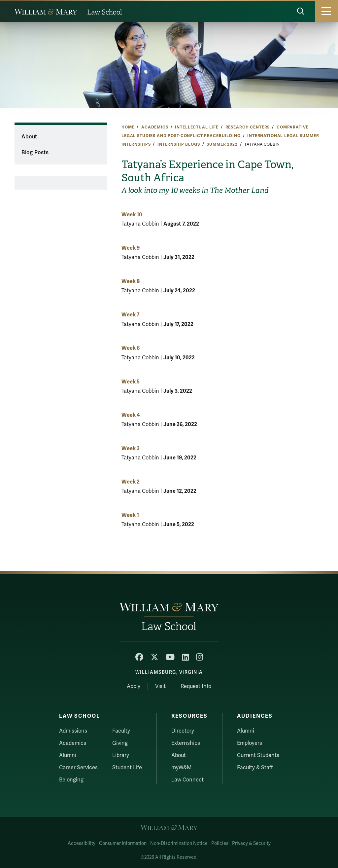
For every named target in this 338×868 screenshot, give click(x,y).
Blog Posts (35, 153)
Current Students (258, 755)
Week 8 (131, 281)
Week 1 (130, 515)
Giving (120, 743)
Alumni (68, 755)
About (29, 137)
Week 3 (131, 448)
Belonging (71, 780)
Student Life (127, 768)
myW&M (182, 768)
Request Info (196, 686)
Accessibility (82, 843)
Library (121, 755)
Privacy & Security (251, 843)
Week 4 (131, 415)
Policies (220, 843)
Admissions (73, 731)
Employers (250, 743)
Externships (186, 743)
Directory (183, 731)
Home (128, 127)
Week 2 (131, 482)
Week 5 (131, 382)
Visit (160, 686)
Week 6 (131, 348)
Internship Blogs (179, 144)
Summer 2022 (222, 144)
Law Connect (187, 780)
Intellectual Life (197, 127)
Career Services (78, 768)
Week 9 (131, 248)
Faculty (121, 731)
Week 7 (131, 315)
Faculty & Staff (255, 768)
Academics (155, 127)
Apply (134, 686)
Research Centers (248, 127)
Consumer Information (123, 843)
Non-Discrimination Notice (179, 843)
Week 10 (132, 215)
